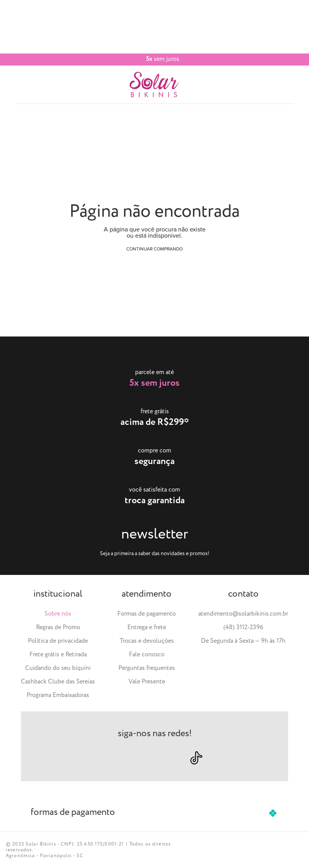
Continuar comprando (154, 249)
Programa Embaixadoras (58, 695)
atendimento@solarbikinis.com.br (243, 614)
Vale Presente (147, 682)
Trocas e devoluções (147, 641)
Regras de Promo (58, 627)
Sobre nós (58, 614)
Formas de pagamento (147, 614)
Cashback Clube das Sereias (58, 682)
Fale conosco (147, 655)
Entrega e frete (147, 627)
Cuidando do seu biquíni (58, 668)
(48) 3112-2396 (243, 627)
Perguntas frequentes (147, 668)
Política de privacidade (58, 641)
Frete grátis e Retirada (58, 655)
